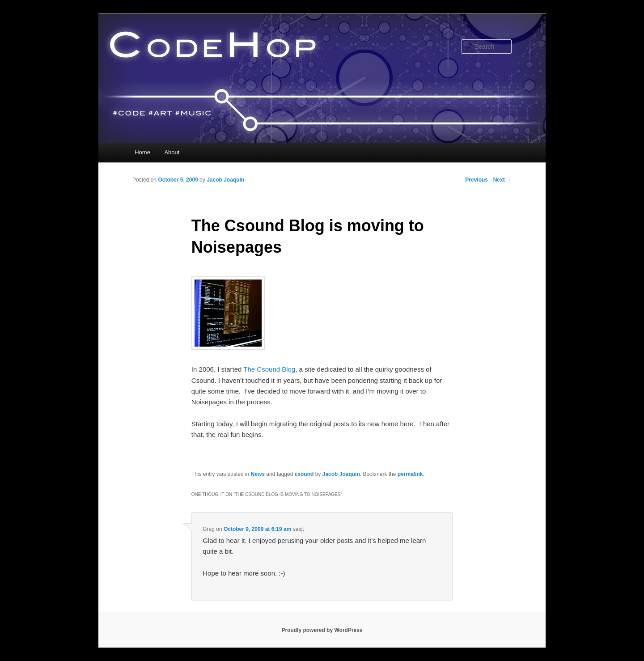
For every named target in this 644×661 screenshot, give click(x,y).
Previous (473, 180)
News (258, 474)
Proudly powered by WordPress (322, 630)
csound (304, 474)
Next (502, 180)
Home (142, 152)
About (172, 152)
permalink (410, 474)
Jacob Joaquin (225, 180)
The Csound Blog (269, 369)
